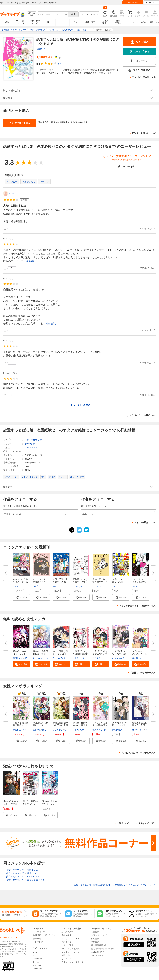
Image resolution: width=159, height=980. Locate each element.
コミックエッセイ (33, 451)
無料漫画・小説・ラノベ (44, 935)
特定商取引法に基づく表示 (103, 949)
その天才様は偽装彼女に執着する (80, 725)
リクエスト (66, 959)
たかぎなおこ (79, 586)
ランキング (38, 942)
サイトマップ (97, 955)
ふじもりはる (98, 586)
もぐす (67, 730)
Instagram (37, 959)
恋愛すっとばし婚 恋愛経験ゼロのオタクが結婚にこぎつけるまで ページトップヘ (114, 885)
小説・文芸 (90, 22)
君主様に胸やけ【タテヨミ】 (20, 653)
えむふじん (117, 586)
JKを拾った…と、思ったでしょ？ (140, 654)
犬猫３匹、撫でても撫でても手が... (100, 582)
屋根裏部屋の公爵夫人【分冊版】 (140, 725)
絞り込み (32, 14)
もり (142, 730)
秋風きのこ (97, 730)
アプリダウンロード (70, 939)
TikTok (36, 962)
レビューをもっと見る (79, 405)
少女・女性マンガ (35, 22)
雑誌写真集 (118, 22)
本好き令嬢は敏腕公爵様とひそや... (20, 725)
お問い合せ (66, 955)
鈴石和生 (17, 730)
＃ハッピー (12, 182)
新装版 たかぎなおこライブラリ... (80, 582)
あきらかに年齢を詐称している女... (20, 582)
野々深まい (137, 658)
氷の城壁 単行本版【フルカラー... (121, 724)
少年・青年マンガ (21, 22)
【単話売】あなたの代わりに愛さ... (80, 654)
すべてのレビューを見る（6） (141, 415)
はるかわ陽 (47, 730)
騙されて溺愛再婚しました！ (40, 653)
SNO (69, 658)
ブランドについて (99, 935)
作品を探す (66, 935)
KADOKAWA (31, 447)
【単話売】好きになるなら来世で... (100, 654)
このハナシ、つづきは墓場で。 (140, 581)
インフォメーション (70, 952)
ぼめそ (135, 586)
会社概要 (95, 932)
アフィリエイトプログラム (73, 962)
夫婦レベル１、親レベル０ (120, 581)
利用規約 (95, 942)
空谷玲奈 (37, 730)
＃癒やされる (29, 182)
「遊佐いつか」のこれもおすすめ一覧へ (136, 823)
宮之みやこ (58, 730)
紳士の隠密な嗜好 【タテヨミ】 (61, 653)
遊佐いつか (42, 49)
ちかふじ (84, 730)
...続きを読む (30, 261)
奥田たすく (18, 658)
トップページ (39, 932)
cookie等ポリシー (99, 952)
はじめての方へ (140, 22)
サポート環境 (67, 945)
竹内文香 (96, 658)
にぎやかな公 (118, 658)
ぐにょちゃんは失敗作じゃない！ (40, 582)
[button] (21, 597)
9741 (12, 194)
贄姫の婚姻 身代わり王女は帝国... (61, 724)
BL (49, 22)
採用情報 (95, 939)
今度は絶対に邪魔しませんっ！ (40, 724)
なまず (16, 586)
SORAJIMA (29, 658)
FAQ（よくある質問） (71, 949)
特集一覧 (37, 939)
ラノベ (77, 22)
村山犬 (76, 730)
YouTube (37, 965)
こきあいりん (79, 658)
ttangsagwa (38, 658)
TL (62, 22)
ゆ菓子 (36, 586)
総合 (7, 22)
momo (55, 586)
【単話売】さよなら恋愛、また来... (120, 654)
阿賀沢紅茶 (117, 730)
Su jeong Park (59, 658)
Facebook (37, 969)
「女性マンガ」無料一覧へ (143, 673)
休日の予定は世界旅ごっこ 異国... (60, 582)
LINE (35, 952)
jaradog (48, 658)
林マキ (135, 730)
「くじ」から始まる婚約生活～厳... (100, 725)
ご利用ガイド (154, 22)
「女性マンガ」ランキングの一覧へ (138, 753)
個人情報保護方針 (99, 945)
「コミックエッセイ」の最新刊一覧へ (137, 606)
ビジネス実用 (104, 22)
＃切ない (44, 182)
